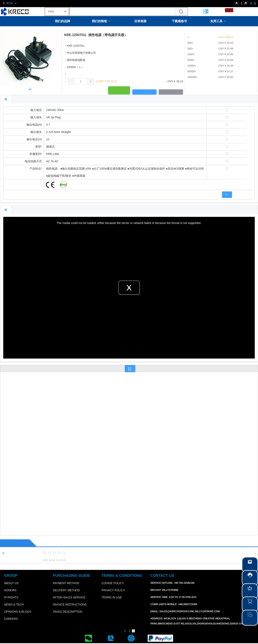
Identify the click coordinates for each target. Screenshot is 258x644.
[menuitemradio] (229, 10)
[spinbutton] (81, 81)
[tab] (6, 99)
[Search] (181, 12)
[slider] (143, 553)
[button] (71, 81)
